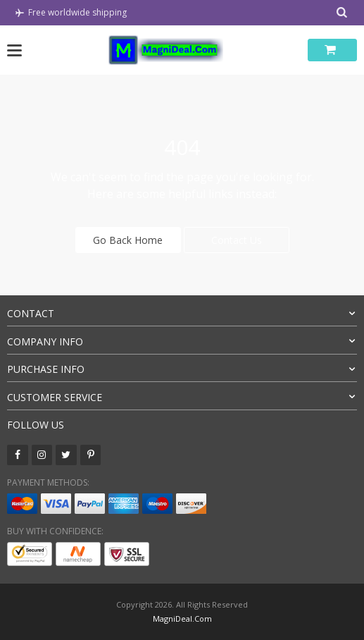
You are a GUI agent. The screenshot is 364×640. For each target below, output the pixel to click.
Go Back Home (128, 240)
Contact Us (237, 240)
